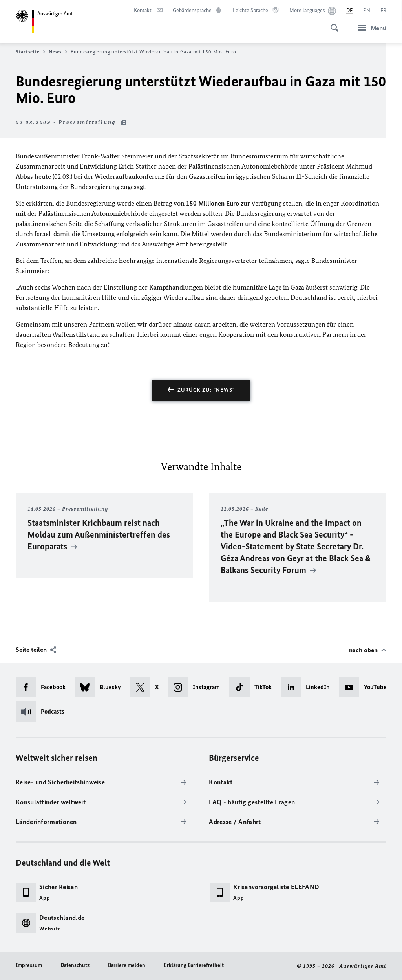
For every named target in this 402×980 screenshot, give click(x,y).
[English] (367, 11)
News (58, 52)
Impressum (29, 965)
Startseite (30, 52)
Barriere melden (127, 965)
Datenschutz (75, 965)
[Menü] (370, 28)
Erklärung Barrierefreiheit (194, 965)
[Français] (383, 11)
